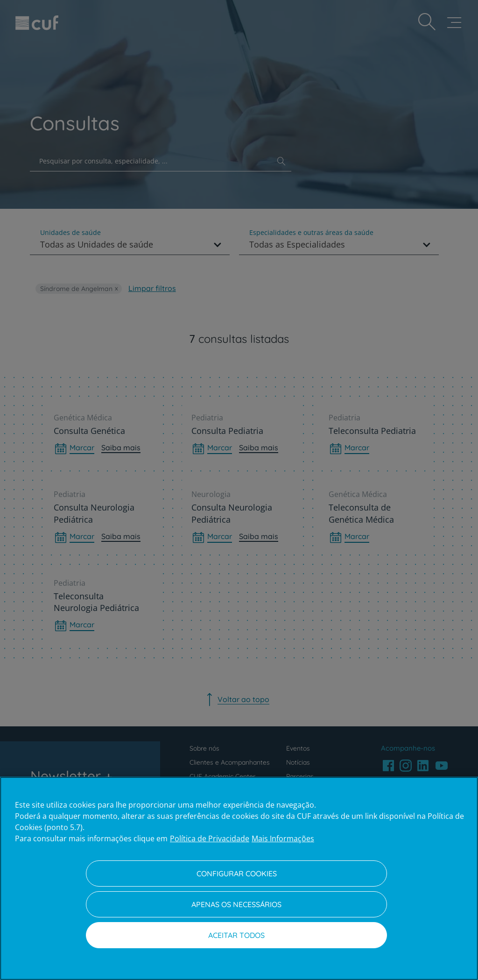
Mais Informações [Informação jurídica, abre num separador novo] (283, 838)
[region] (239, 878)
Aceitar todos (236, 935)
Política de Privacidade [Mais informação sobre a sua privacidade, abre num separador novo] (210, 838)
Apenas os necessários (236, 904)
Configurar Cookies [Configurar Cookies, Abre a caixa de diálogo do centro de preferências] (237, 873)
